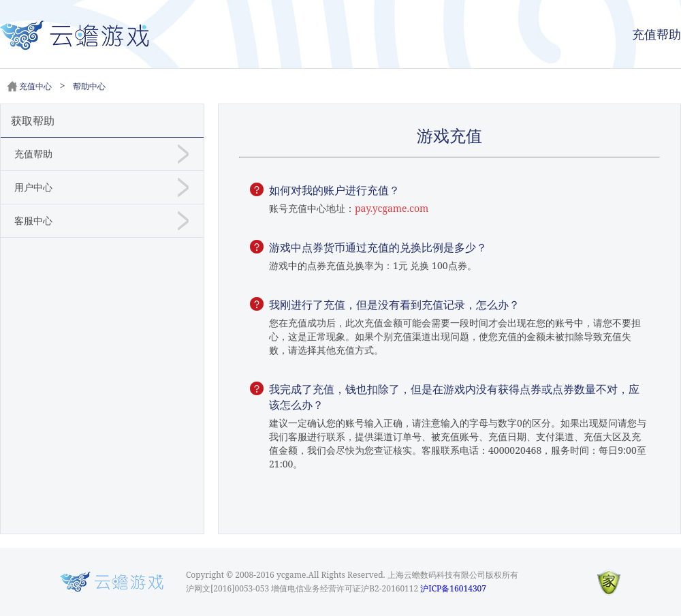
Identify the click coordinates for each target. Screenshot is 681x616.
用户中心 (33, 187)
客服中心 (33, 220)
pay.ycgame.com (392, 208)
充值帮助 (656, 34)
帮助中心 (89, 86)
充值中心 (35, 86)
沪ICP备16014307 (453, 588)
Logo (112, 582)
